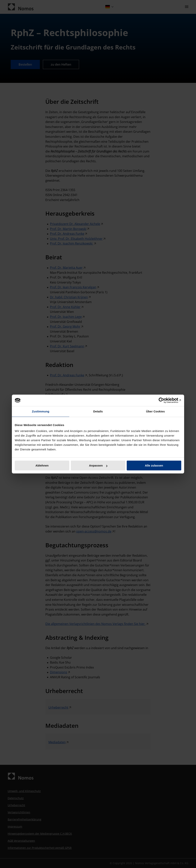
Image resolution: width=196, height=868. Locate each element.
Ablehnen (42, 465)
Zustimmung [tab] (41, 411)
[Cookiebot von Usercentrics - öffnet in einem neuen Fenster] (165, 400)
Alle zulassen (154, 465)
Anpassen (98, 465)
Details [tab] (98, 411)
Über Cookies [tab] (155, 411)
